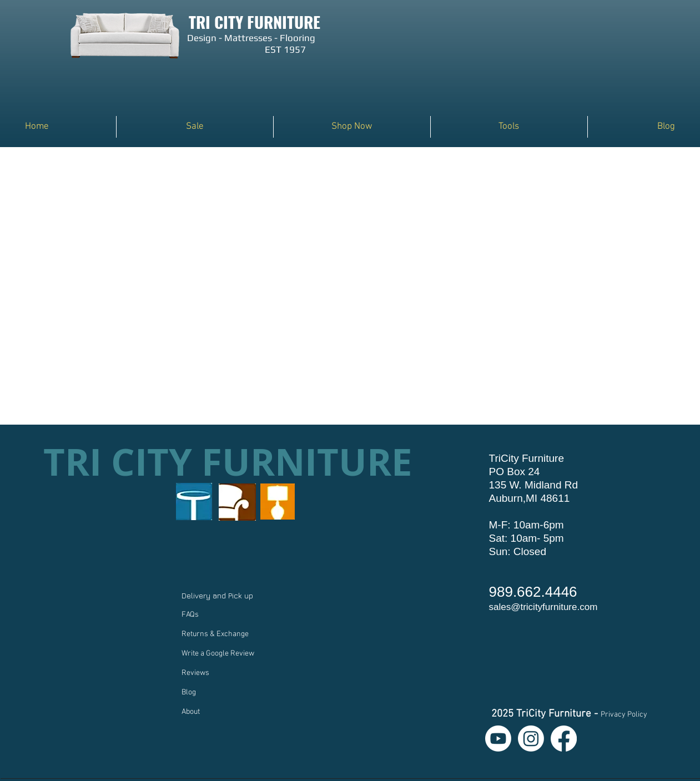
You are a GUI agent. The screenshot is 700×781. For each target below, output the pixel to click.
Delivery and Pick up (218, 595)
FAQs (190, 615)
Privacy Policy (624, 715)
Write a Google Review (218, 654)
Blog (189, 692)
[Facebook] (564, 739)
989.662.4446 (533, 592)
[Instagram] (531, 739)
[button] (352, 127)
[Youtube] (498, 739)
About (191, 712)
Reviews (195, 673)
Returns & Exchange (215, 634)
